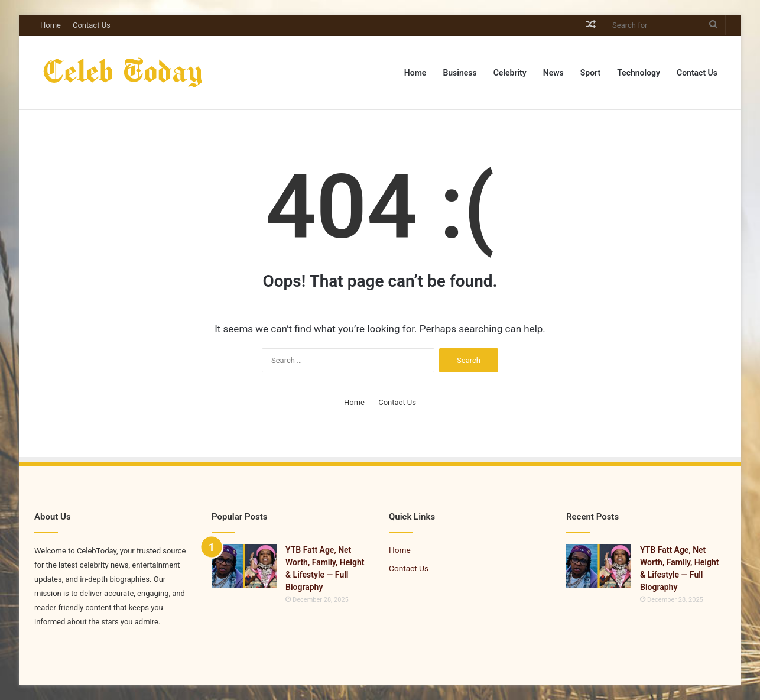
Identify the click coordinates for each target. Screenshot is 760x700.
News (553, 73)
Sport (590, 73)
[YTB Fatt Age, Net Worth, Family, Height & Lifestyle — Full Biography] (244, 566)
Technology (639, 73)
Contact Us (92, 25)
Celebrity (510, 73)
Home (51, 25)
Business (459, 73)
